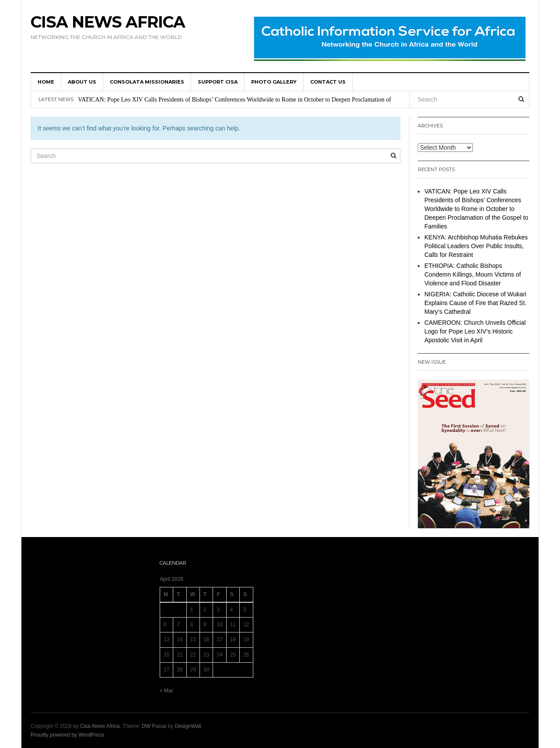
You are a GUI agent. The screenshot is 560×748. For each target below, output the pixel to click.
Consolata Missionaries (147, 82)
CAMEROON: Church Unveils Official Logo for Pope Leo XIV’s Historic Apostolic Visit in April (475, 331)
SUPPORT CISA (218, 82)
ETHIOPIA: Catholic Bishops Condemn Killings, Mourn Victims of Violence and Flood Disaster (473, 274)
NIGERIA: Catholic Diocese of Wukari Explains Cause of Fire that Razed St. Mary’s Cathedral (475, 303)
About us (82, 82)
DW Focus (154, 726)
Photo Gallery (274, 82)
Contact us (328, 82)
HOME (46, 82)
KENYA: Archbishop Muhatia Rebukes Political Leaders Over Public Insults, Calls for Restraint (476, 246)
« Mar (166, 691)
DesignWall (188, 726)
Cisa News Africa (108, 22)
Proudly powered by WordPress (68, 735)
